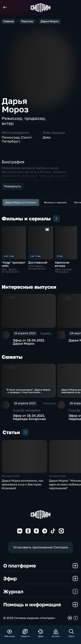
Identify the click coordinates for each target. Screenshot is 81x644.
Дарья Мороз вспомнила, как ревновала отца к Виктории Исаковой (23, 484)
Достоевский (38, 262)
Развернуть (12, 186)
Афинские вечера (62, 264)
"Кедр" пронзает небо (14, 264)
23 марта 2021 (57, 476)
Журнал (40, 591)
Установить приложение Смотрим (41, 547)
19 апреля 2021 (11, 476)
